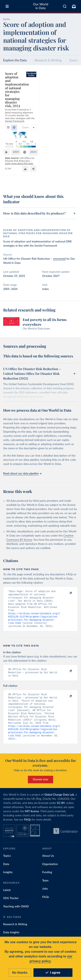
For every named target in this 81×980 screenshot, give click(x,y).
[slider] (62, 173)
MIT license (32, 817)
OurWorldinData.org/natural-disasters (23, 185)
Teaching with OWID (16, 913)
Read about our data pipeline (22, 474)
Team (45, 887)
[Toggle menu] (7, 6)
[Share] (65, 183)
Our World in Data (41, 6)
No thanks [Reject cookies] (20, 973)
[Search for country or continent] (56, 93)
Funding (47, 878)
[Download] (57, 183)
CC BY (46, 185)
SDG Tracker (11, 904)
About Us (48, 862)
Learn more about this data (33, 181)
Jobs (45, 895)
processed (60, 259)
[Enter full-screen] (73, 183)
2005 (18, 172)
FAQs (27, 826)
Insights (8, 878)
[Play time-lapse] (8, 173)
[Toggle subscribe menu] (74, 6)
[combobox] (65, 6)
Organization (50, 870)
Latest (7, 896)
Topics (7, 862)
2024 (71, 172)
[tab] (9, 93)
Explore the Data (15, 60)
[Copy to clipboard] (66, 593)
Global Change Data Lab (59, 801)
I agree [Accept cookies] (53, 973)
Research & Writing (48, 60)
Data (6, 870)
